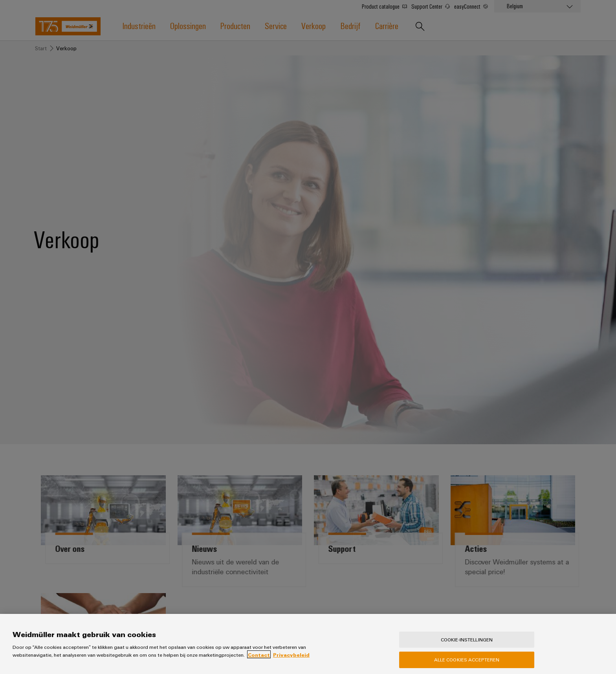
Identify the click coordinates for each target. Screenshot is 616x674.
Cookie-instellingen (467, 646)
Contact (259, 661)
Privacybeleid (291, 661)
